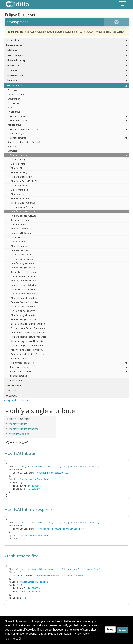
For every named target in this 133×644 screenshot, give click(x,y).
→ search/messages (67, 121)
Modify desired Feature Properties (28, 333)
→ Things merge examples (67, 363)
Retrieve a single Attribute (24, 216)
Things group (14, 112)
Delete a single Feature (22, 259)
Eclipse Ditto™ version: (24, 15)
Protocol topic (15, 103)
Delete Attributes (19, 190)
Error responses (19, 359)
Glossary (11, 391)
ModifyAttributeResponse (24, 429)
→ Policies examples (67, 367)
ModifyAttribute (18, 424)
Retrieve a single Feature (23, 268)
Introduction (66, 40)
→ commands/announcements (67, 129)
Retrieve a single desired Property (28, 354)
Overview (12, 90)
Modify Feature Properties (24, 298)
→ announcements (67, 138)
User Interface (14, 380)
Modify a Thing (18, 168)
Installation (66, 50)
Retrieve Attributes (20, 198)
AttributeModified (19, 434)
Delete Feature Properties (24, 294)
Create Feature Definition (23, 272)
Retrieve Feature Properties (25, 302)
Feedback (11, 396)
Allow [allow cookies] (122, 630)
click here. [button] (12, 639)
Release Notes (66, 45)
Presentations (14, 386)
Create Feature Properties (24, 289)
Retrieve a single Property (24, 320)
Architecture (66, 65)
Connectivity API (66, 75)
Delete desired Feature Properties (28, 328)
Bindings (12, 147)
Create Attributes (19, 185)
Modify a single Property (23, 315)
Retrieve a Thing (19, 172)
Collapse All (10, 400)
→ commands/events (67, 116)
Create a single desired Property (27, 341)
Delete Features (19, 242)
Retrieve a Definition (21, 233)
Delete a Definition (20, 224)
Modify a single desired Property (27, 350)
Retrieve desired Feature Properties (29, 337)
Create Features (19, 237)
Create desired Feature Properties (28, 324)
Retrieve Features (20, 250)
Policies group (15, 125)
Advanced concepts (66, 60)
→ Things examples (67, 155)
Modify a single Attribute (23, 211)
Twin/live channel (16, 95)
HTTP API (66, 70)
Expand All (24, 400)
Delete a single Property (23, 311)
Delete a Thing (18, 164)
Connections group (17, 134)
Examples (12, 151)
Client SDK (66, 80)
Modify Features (19, 246)
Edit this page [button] (16, 442)
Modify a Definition (20, 229)
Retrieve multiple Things (23, 177)
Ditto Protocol (66, 85)
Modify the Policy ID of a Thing (26, 181)
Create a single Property (23, 307)
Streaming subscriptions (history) (24, 142)
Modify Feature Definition (23, 281)
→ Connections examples (67, 372)
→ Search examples (17, 376)
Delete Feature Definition (23, 276)
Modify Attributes (20, 194)
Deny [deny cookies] (110, 629)
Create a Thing (18, 159)
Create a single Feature (22, 255)
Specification (14, 99)
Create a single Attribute (23, 203)
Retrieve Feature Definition (24, 285)
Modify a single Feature (22, 263)
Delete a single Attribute (23, 207)
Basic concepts (66, 55)
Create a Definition (20, 220)
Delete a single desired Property (27, 346)
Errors (11, 108)
